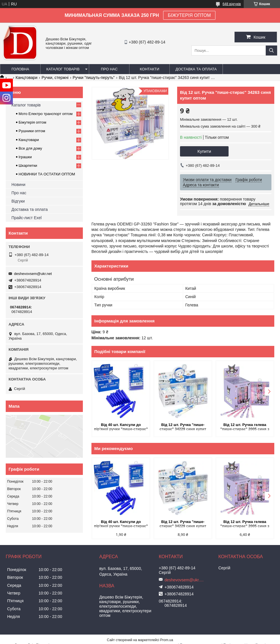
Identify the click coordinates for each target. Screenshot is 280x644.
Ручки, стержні (55, 78)
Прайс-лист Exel (27, 218)
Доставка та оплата (196, 69)
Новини (18, 185)
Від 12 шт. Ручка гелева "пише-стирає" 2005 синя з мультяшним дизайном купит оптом (245, 427)
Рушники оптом (32, 131)
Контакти (149, 69)
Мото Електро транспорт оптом (46, 114)
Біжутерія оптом (32, 122)
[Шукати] (271, 50)
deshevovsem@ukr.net (33, 274)
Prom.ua (167, 640)
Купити (204, 151)
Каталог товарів (63, 69)
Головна (20, 69)
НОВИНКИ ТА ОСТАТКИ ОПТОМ (47, 174)
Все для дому (30, 148)
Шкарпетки (28, 166)
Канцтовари (27, 78)
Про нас (109, 69)
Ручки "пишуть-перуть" (94, 78)
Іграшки (25, 157)
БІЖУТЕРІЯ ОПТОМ (189, 15)
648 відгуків (232, 4)
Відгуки (18, 201)
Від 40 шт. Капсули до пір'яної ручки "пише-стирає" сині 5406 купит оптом (121, 427)
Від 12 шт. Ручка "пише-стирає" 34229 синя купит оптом (183, 427)
